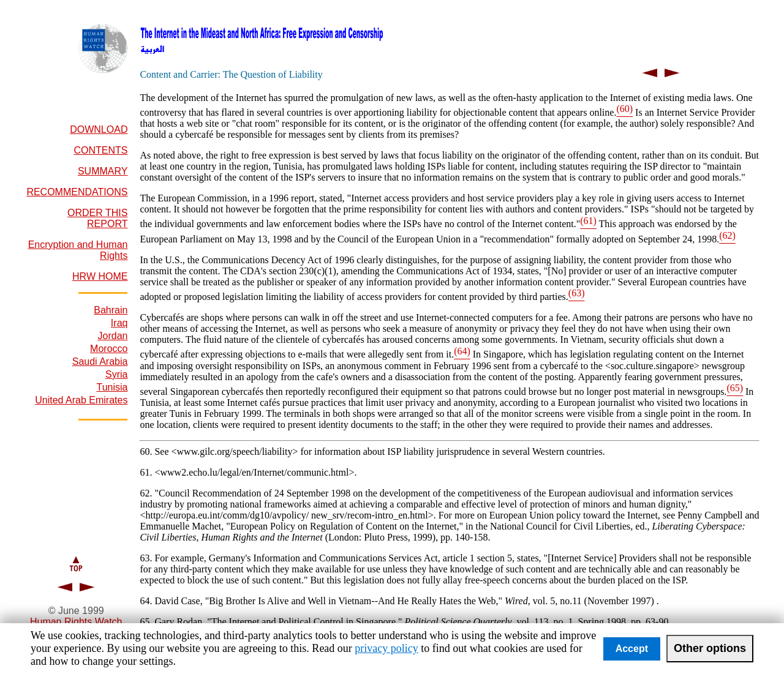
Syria (116, 374)
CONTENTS (100, 150)
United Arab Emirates (81, 400)
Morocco (109, 349)
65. (147, 622)
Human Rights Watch (76, 622)
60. (147, 451)
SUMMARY (103, 171)
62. (147, 493)
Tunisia (112, 387)
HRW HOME (100, 276)
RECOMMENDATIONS (77, 192)
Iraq (119, 323)
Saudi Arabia (100, 361)
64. (147, 601)
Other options (710, 648)
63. (147, 558)
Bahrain (111, 310)
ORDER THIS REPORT (97, 218)
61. (147, 472)
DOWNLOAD (99, 129)
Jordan (113, 336)
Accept (632, 649)
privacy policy (386, 648)
